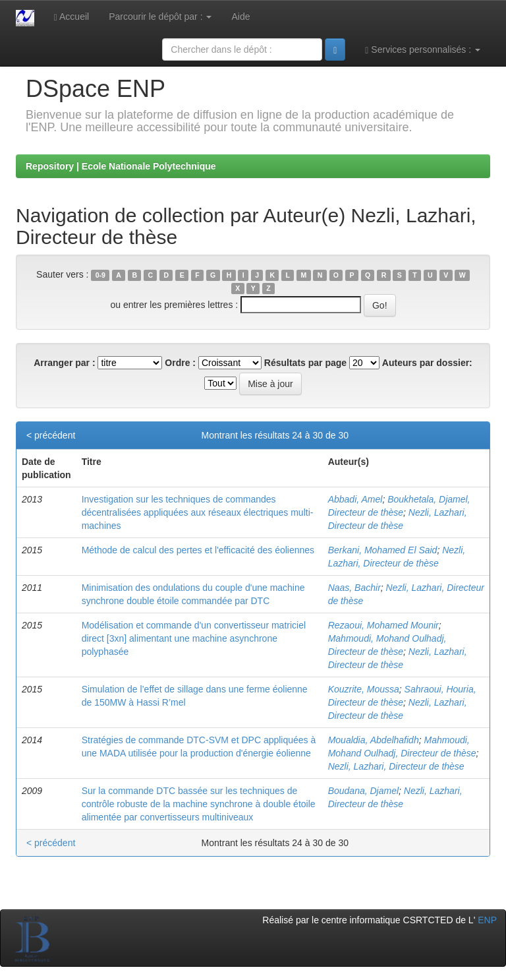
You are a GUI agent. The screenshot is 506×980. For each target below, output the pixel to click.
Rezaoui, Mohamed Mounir (383, 625)
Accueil (71, 17)
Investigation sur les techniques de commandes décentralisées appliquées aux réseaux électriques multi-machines (198, 512)
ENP (487, 920)
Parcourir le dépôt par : (160, 16)
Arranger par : (64, 363)
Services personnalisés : (423, 50)
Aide (240, 16)
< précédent (51, 435)
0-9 (100, 275)
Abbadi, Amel (355, 499)
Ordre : (180, 363)
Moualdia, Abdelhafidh (374, 740)
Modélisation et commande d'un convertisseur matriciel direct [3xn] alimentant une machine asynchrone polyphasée (194, 638)
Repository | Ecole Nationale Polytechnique (121, 166)
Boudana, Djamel (363, 791)
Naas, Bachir (354, 588)
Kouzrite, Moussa (364, 689)
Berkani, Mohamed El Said (383, 550)
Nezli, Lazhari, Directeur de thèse (396, 766)
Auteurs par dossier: (427, 363)
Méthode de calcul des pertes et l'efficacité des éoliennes (198, 550)
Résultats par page (305, 363)
